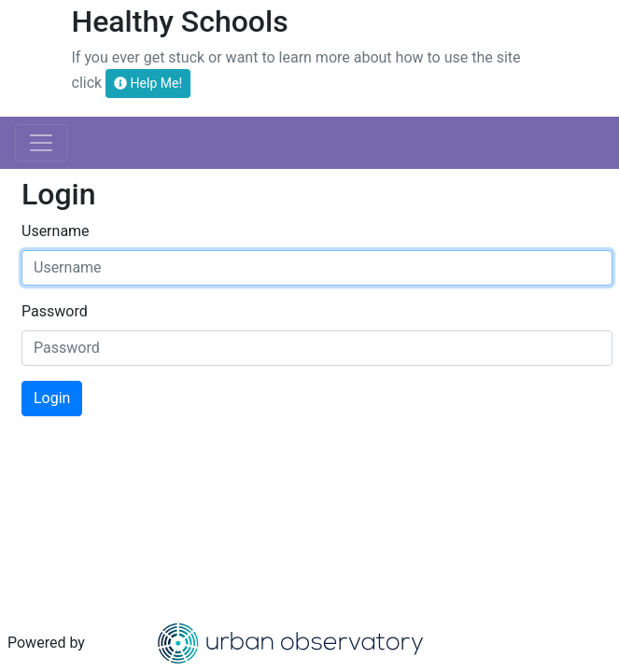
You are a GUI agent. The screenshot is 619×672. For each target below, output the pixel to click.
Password (55, 311)
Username (56, 231)
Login (52, 398)
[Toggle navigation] (41, 143)
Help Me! (148, 83)
